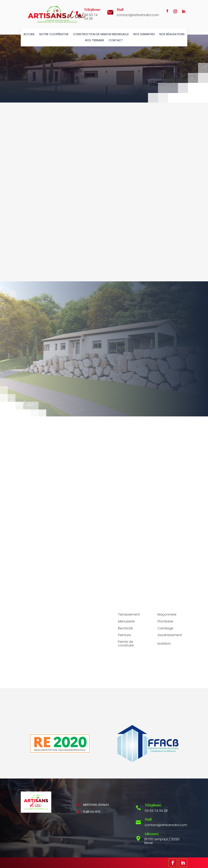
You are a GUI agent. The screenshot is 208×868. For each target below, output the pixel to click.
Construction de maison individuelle (101, 34)
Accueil (29, 34)
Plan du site (92, 812)
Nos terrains (95, 41)
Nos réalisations (172, 34)
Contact (116, 41)
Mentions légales (96, 805)
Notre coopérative (54, 34)
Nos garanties (144, 34)
